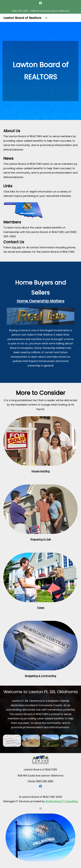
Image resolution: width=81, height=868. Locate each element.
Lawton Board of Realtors (22, 18)
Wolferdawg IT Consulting (62, 801)
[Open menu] (46, 18)
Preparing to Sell (41, 539)
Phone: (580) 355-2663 (40, 781)
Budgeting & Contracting (40, 676)
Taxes (41, 608)
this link (16, 247)
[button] (12, 741)
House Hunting (41, 471)
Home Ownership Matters (41, 301)
